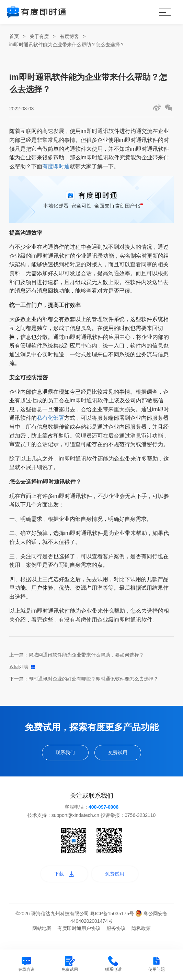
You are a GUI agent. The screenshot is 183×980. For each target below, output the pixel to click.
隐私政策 (141, 936)
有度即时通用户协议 (79, 936)
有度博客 (69, 36)
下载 (57, 880)
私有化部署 (50, 418)
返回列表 (22, 667)
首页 (14, 36)
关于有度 (39, 36)
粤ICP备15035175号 (113, 921)
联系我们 (59, 755)
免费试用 (124, 755)
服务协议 (116, 936)
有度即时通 (56, 166)
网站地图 (42, 936)
